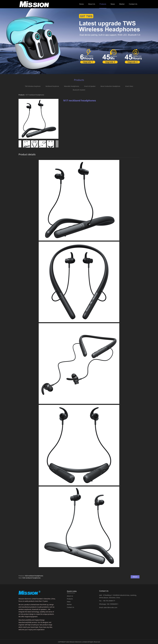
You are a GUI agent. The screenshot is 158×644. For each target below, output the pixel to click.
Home (81, 4)
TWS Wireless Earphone (33, 86)
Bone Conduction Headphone (110, 86)
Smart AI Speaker (90, 86)
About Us (92, 4)
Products (103, 4)
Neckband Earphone (52, 86)
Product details (27, 154)
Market (122, 4)
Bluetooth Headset (79, 90)
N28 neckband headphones (34, 576)
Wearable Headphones (71, 86)
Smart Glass (129, 86)
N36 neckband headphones (31, 578)
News (113, 4)
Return (135, 577)
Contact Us (133, 4)
